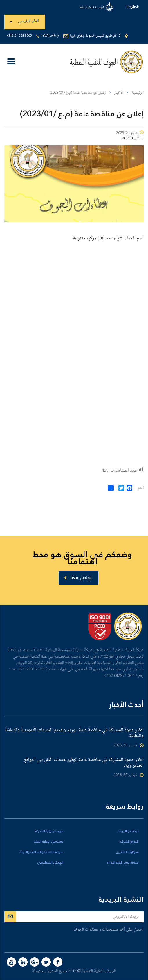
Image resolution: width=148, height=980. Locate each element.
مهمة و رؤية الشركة (49, 831)
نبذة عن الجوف (128, 831)
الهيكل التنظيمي (50, 863)
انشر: (140, 488)
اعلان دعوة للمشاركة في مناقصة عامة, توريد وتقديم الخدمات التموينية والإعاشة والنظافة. (74, 733)
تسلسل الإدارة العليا (48, 842)
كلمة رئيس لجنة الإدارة (123, 863)
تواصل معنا (78, 578)
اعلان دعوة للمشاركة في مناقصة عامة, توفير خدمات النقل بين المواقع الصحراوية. (84, 763)
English (133, 7)
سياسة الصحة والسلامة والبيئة (42, 852)
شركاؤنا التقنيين (127, 852)
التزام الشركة (129, 842)
